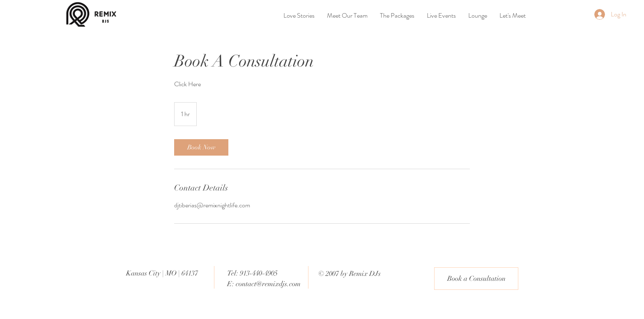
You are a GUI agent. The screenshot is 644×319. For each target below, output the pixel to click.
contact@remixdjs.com (268, 284)
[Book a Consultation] (476, 279)
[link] (201, 147)
